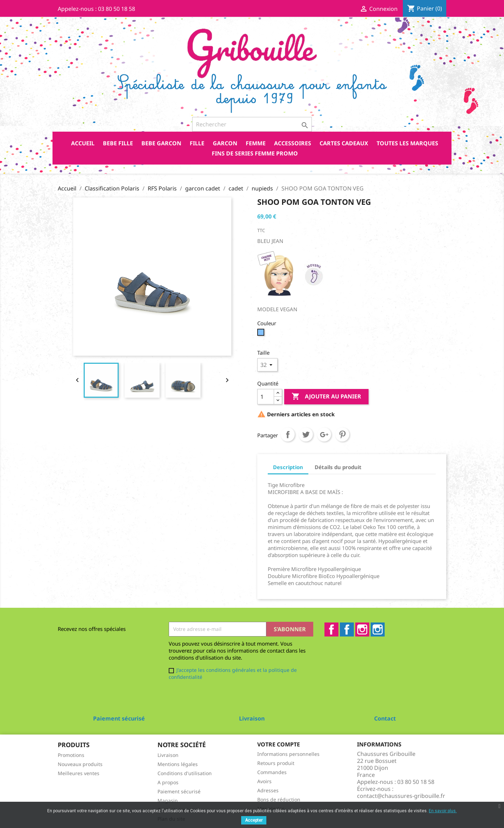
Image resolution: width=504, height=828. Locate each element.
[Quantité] (266, 397)
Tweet (306, 434)
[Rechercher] (252, 124)
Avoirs (264, 781)
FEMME (256, 143)
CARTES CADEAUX (344, 143)
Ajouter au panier (326, 397)
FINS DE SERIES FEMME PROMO (255, 153)
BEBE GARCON (161, 143)
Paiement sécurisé (179, 791)
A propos (168, 782)
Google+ (324, 434)
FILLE (197, 143)
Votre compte (279, 744)
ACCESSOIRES (293, 143)
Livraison (168, 755)
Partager (288, 434)
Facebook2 (347, 629)
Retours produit (276, 763)
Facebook (331, 629)
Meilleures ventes (79, 773)
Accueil (83, 143)
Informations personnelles (288, 754)
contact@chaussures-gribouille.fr (401, 796)
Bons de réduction (279, 799)
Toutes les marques (407, 143)
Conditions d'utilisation (185, 773)
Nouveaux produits (80, 764)
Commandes (272, 772)
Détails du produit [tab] (338, 467)
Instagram (362, 629)
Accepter (254, 820)
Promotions (71, 755)
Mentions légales (178, 764)
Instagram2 (378, 629)
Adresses (268, 790)
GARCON (225, 143)
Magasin (168, 801)
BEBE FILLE (118, 143)
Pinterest (342, 434)
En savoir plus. (443, 811)
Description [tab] (288, 467)
